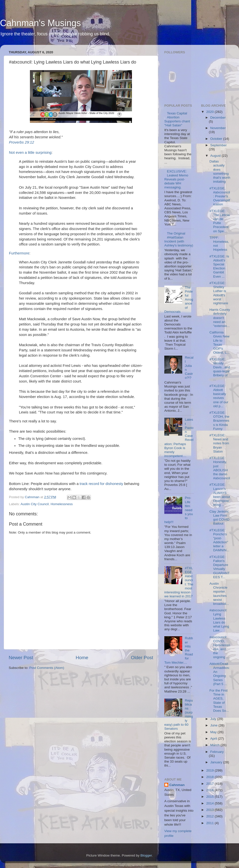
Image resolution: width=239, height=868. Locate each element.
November (218, 128)
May (214, 732)
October (217, 139)
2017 (210, 784)
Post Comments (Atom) (47, 668)
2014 (210, 803)
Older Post (142, 658)
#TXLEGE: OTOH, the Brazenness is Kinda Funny (219, 421)
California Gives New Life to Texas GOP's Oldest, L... (219, 342)
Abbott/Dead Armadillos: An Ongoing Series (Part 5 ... (220, 674)
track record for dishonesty (101, 484)
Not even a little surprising (30, 153)
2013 (210, 810)
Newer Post (21, 658)
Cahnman (177, 785)
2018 (210, 777)
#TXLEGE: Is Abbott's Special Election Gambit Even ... (219, 266)
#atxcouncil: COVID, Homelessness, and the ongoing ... (220, 647)
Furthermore (19, 253)
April (214, 739)
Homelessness (62, 504)
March (215, 745)
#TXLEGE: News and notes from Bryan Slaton (219, 443)
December (218, 118)
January (217, 762)
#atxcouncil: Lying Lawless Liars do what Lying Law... (219, 620)
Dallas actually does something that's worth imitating (220, 171)
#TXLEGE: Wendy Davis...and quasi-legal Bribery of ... (220, 369)
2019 (210, 770)
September (219, 145)
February (217, 752)
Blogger (146, 855)
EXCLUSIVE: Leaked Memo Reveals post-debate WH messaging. (176, 179)
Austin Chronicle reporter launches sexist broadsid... (219, 594)
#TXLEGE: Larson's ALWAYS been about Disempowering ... (220, 495)
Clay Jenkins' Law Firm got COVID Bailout (219, 518)
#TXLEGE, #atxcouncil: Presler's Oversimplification (220, 196)
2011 (210, 823)
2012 (210, 816)
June (214, 725)
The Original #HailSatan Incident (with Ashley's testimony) (179, 239)
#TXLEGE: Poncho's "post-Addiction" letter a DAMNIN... (219, 540)
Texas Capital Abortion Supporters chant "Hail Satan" (177, 119)
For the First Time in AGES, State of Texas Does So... (219, 701)
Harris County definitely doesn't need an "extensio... (220, 318)
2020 (210, 112)
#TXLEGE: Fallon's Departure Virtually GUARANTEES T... (219, 567)
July (214, 719)
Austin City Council (35, 504)
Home (82, 658)
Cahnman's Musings (40, 23)
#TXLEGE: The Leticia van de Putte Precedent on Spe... (219, 221)
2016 (210, 790)
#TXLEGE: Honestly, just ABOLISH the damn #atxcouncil (220, 468)
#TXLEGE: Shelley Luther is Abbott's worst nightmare (219, 293)
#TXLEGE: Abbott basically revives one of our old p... (219, 396)
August (216, 156)
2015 (210, 797)
